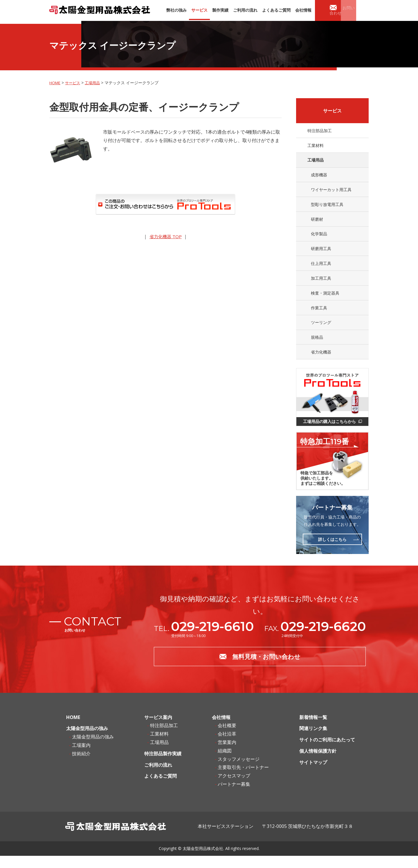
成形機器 (319, 176)
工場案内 (81, 758)
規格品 (317, 346)
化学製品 (319, 238)
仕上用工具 (321, 269)
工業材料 (315, 145)
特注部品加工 (319, 130)
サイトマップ (313, 774)
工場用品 (95, 82)
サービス (74, 82)
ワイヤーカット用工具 (331, 192)
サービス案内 (158, 729)
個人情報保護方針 (318, 763)
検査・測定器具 (325, 300)
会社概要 (227, 738)
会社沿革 (227, 746)
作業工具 (319, 315)
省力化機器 (321, 362)
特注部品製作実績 (163, 766)
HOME (55, 82)
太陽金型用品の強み (87, 741)
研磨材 (317, 222)
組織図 (225, 763)
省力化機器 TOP (166, 236)
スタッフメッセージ (239, 771)
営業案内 (227, 755)
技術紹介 (81, 766)
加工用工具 (321, 284)
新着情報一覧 (313, 729)
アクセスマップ (234, 788)
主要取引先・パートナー (243, 780)
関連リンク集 (313, 741)
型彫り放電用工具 (327, 207)
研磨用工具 (321, 253)
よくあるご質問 (161, 788)
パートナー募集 (234, 797)
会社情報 (221, 729)
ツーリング (321, 331)
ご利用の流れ (158, 777)
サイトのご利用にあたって (327, 752)
